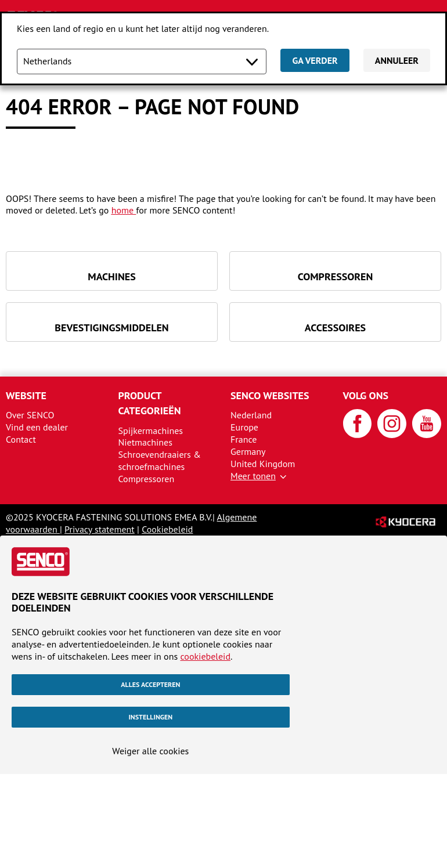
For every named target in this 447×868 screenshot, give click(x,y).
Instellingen (150, 717)
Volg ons (366, 395)
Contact (21, 439)
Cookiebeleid (167, 529)
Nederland (251, 415)
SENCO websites (270, 395)
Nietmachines (145, 442)
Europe (244, 427)
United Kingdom (263, 464)
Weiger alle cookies (150, 751)
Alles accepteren (150, 684)
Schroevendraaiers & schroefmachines (160, 460)
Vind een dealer (37, 427)
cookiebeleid (205, 656)
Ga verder (315, 60)
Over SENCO (30, 415)
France (244, 439)
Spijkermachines (151, 431)
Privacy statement (100, 529)
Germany (248, 451)
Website (26, 395)
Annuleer (397, 60)
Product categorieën (150, 403)
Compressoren (147, 479)
